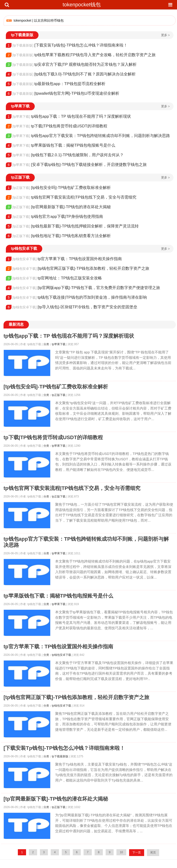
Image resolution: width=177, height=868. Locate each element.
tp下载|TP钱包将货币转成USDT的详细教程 (57, 126)
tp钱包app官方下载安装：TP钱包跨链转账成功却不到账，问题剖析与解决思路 (88, 136)
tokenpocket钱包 (82, 5)
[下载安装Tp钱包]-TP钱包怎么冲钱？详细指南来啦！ (67, 45)
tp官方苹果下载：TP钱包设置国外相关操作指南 (64, 259)
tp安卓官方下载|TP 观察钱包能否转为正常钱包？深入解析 (71, 65)
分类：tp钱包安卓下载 (57, 655)
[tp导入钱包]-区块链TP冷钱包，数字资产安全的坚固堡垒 (72, 307)
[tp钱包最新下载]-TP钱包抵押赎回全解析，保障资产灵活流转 (72, 226)
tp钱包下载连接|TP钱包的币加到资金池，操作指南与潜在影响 (76, 297)
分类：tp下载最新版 (56, 756)
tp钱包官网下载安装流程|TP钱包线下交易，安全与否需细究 (71, 197)
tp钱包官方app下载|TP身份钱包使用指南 (54, 217)
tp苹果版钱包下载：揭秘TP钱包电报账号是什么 (61, 145)
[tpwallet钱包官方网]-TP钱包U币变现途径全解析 (63, 94)
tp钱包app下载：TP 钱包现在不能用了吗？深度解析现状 (68, 117)
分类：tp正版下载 (54, 395)
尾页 (153, 852)
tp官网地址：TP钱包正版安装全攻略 (54, 278)
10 (121, 852)
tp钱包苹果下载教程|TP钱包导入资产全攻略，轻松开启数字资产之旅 (81, 55)
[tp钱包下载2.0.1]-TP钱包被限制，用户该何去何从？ (65, 155)
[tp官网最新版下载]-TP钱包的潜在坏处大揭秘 (58, 207)
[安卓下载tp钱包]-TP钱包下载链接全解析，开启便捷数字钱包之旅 (76, 165)
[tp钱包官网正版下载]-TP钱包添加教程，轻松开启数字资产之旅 (78, 269)
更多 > (165, 35)
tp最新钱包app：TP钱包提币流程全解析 (56, 84)
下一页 (137, 852)
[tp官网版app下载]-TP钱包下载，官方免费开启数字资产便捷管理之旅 (83, 288)
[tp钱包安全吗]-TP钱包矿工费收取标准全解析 (58, 188)
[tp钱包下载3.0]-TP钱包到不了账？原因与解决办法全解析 (71, 74)
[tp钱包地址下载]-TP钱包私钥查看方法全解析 (58, 236)
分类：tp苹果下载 (54, 344)
